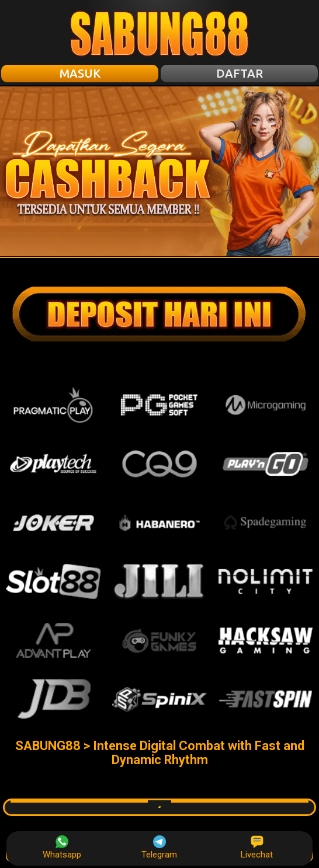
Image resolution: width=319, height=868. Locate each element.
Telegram (159, 848)
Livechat (257, 848)
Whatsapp (62, 848)
